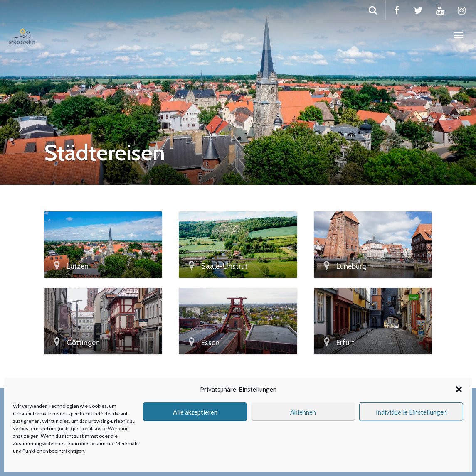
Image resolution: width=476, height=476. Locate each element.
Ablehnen (303, 412)
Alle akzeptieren (195, 412)
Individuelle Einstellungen (411, 412)
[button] (459, 389)
